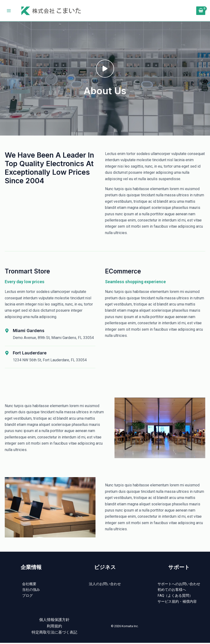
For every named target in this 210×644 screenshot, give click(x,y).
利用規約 (54, 627)
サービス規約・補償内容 (177, 603)
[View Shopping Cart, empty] (201, 11)
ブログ (27, 596)
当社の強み (31, 590)
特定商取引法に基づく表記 (54, 634)
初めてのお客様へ (171, 590)
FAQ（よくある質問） (175, 596)
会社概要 (29, 584)
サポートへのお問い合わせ (179, 584)
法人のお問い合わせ (105, 584)
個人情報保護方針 (54, 621)
